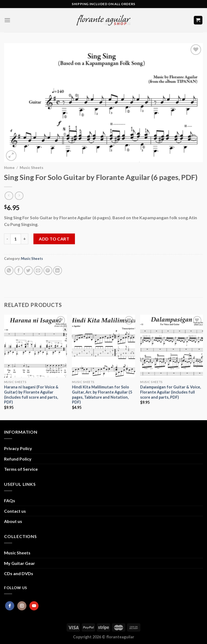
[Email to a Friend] (38, 270)
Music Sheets (32, 168)
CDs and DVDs (19, 573)
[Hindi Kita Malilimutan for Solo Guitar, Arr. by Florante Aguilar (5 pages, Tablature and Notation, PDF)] (103, 346)
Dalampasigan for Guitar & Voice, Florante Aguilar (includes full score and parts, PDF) (170, 392)
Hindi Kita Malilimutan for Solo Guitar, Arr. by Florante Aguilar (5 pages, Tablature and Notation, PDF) (102, 394)
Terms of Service (21, 469)
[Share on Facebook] (19, 270)
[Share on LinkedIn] (58, 270)
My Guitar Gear (20, 563)
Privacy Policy (18, 448)
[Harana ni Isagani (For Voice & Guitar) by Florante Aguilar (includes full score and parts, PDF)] (35, 346)
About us (13, 521)
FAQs (10, 500)
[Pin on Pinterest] (48, 270)
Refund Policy (18, 459)
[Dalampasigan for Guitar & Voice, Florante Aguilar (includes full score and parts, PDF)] (172, 346)
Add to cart (54, 239)
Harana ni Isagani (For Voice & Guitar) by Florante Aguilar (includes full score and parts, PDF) (31, 394)
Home (9, 168)
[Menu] (7, 20)
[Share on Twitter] (28, 270)
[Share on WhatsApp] (9, 270)
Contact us (15, 511)
